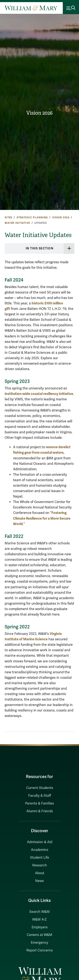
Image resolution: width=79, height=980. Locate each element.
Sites (8, 217)
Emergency (39, 943)
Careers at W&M (39, 935)
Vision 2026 (39, 113)
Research (40, 865)
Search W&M (39, 912)
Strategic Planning (32, 217)
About (40, 873)
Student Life (40, 858)
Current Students (40, 788)
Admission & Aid (40, 842)
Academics (40, 850)
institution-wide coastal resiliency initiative (39, 394)
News (39, 881)
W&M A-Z (39, 920)
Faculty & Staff (40, 796)
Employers (40, 927)
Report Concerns (39, 950)
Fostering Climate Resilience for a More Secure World (42, 518)
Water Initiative (17, 223)
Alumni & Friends (40, 811)
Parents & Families (39, 803)
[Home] (31, 8)
